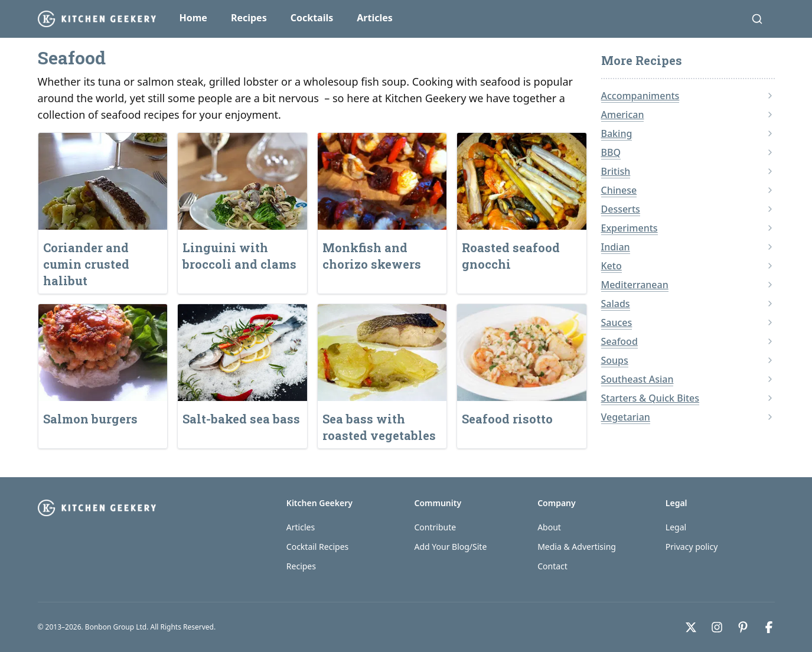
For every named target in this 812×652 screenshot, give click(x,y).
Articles (375, 18)
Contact (552, 566)
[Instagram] (717, 627)
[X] (691, 627)
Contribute (435, 527)
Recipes (249, 18)
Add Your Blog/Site (450, 547)
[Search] (757, 19)
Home (193, 18)
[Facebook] (769, 627)
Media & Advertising (577, 547)
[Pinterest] (743, 627)
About (549, 527)
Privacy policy (692, 547)
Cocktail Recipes (317, 547)
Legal (676, 527)
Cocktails (312, 18)
